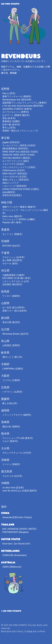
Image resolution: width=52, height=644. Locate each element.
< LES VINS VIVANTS (11, 611)
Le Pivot (41, 631)
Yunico (20, 631)
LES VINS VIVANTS (10, 4)
